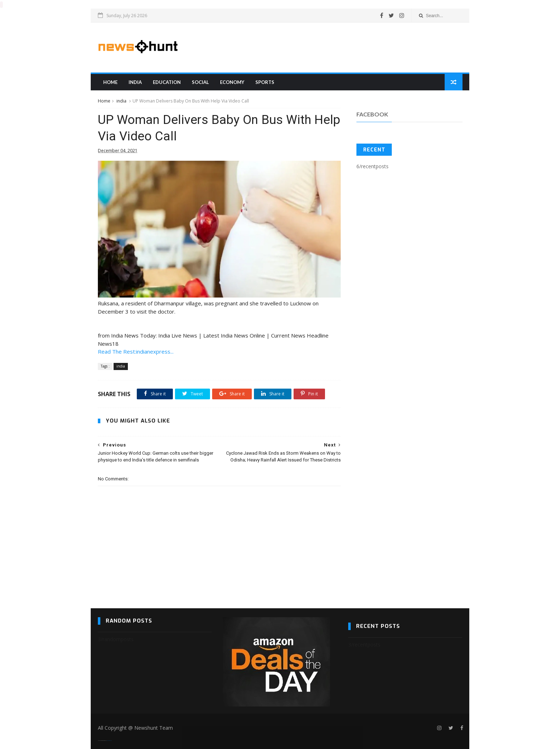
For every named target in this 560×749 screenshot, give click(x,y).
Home (110, 82)
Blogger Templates (109, 740)
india (135, 82)
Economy (232, 82)
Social (200, 82)
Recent (374, 149)
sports (265, 82)
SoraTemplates (102, 740)
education (167, 82)
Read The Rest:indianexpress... (136, 351)
